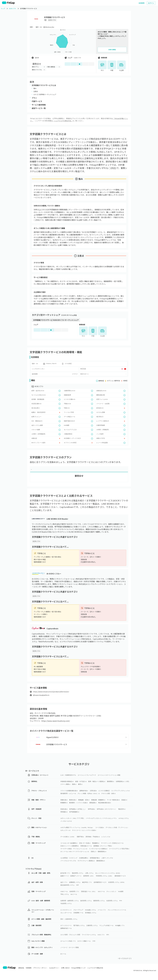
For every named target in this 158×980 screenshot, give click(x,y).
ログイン (151, 3)
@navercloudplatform (41, 695)
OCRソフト (52, 20)
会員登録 (142, 3)
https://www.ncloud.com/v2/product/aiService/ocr (51, 692)
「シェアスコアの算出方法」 (63, 121)
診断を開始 (112, 50)
